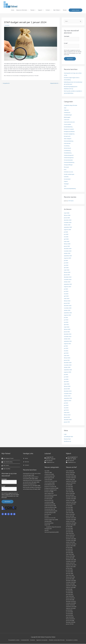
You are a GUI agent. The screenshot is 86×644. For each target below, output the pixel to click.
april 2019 (67, 410)
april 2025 (67, 239)
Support (40, 11)
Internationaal (67, 144)
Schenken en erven (69, 172)
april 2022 (67, 325)
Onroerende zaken (69, 160)
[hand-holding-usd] (5, 466)
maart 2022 (67, 327)
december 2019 (68, 391)
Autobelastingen (68, 115)
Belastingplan (67, 117)
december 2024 (68, 249)
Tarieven (32, 11)
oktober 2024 (67, 253)
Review (65, 11)
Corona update (68, 125)
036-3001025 (50, 461)
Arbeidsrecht (67, 113)
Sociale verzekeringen (69, 174)
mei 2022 (66, 322)
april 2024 (67, 268)
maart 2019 (67, 413)
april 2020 (67, 382)
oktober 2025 (67, 225)
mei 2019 (66, 408)
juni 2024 (66, 263)
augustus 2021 (68, 344)
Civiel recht (67, 120)
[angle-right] (25, 459)
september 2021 (68, 341)
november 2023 (68, 280)
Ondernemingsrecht (69, 155)
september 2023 (68, 284)
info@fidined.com (50, 463)
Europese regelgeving (69, 134)
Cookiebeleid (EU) (23, 640)
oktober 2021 (67, 339)
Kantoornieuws (68, 148)
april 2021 (67, 353)
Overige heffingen (68, 165)
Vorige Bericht (6, 84)
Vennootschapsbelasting (70, 189)
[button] (75, 11)
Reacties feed (67, 439)
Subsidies (7, 26)
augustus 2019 (68, 401)
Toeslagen (67, 184)
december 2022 (68, 306)
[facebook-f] (3, 513)
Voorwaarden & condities (74, 640)
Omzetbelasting (68, 153)
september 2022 (68, 313)
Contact (48, 11)
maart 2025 (67, 242)
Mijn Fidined (56, 11)
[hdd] (6, 469)
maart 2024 (67, 270)
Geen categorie (68, 139)
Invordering (67, 146)
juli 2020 (66, 375)
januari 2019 (67, 417)
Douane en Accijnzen (69, 129)
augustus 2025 (68, 230)
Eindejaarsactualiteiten (70, 132)
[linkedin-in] (14, 513)
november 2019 (68, 394)
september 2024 (68, 256)
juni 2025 (66, 234)
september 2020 (68, 370)
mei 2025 (66, 237)
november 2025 (68, 223)
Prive (65, 170)
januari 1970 (67, 422)
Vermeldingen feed (69, 437)
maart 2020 (67, 384)
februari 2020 (67, 387)
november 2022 (68, 308)
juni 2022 (66, 320)
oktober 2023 (67, 282)
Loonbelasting (68, 151)
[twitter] (6, 513)
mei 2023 (66, 294)
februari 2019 (67, 415)
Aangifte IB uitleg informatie (71, 106)
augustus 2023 (68, 287)
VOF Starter (71, 201)
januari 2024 (67, 275)
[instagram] (12, 513)
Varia (65, 186)
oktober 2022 (67, 310)
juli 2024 (66, 261)
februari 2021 (67, 358)
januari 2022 (67, 332)
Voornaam (67, 37)
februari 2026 (67, 215)
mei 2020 (66, 379)
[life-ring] (7, 459)
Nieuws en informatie (22, 11)
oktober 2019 (67, 396)
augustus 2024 (68, 258)
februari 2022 (67, 330)
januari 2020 (67, 389)
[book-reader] (7, 462)
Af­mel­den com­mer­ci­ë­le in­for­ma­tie (58, 640)
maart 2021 (67, 356)
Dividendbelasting (68, 127)
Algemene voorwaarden (42, 640)
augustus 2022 (68, 315)
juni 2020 (66, 377)
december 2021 (68, 334)
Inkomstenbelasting (69, 141)
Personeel (66, 167)
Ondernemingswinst (69, 158)
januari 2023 (67, 303)
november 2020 (68, 365)
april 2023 (67, 296)
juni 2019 (66, 406)
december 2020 (68, 363)
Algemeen (67, 110)
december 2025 (68, 220)
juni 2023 (66, 291)
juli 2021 (66, 346)
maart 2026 (67, 213)
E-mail (66, 44)
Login (65, 434)
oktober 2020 (67, 368)
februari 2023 (67, 301)
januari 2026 (67, 218)
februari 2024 (67, 272)
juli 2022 (66, 318)
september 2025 (68, 227)
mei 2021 (66, 351)
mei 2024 (66, 265)
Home (13, 11)
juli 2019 (66, 403)
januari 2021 (67, 360)
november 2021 (68, 337)
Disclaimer (32, 640)
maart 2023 (67, 299)
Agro (65, 108)
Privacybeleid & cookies (12, 640)
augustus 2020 (68, 372)
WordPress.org (68, 441)
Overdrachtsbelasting (69, 163)
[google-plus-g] (9, 513)
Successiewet (67, 179)
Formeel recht (67, 136)
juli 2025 (66, 232)
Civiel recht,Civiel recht (70, 122)
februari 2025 (67, 244)
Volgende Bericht (54, 84)
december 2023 (68, 277)
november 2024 (68, 251)
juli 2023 (66, 289)
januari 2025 (67, 246)
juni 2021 (66, 349)
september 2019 (68, 398)
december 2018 (68, 420)
